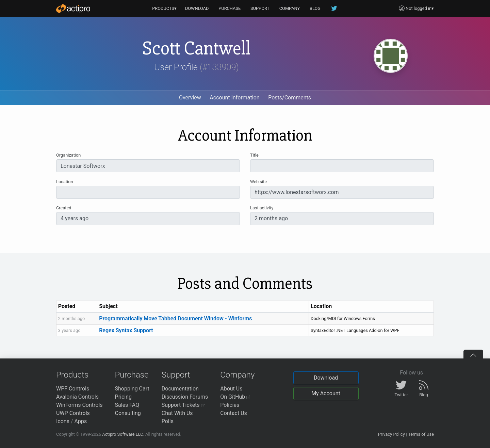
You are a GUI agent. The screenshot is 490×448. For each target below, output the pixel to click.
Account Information (234, 98)
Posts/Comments (290, 98)
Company (237, 375)
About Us (231, 389)
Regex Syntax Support (126, 330)
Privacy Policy (391, 434)
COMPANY (290, 8)
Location (65, 182)
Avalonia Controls (77, 397)
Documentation (180, 389)
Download (326, 378)
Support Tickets (183, 405)
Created (64, 208)
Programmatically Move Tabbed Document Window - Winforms (175, 318)
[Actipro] (73, 9)
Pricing (124, 397)
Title (254, 155)
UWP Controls (73, 413)
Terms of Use (421, 434)
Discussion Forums (185, 397)
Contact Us (234, 413)
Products (72, 375)
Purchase (132, 375)
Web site (258, 182)
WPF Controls (73, 389)
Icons (63, 421)
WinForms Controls (79, 405)
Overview (190, 98)
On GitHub (235, 397)
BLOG (315, 8)
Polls (168, 421)
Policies (230, 405)
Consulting (128, 413)
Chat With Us (177, 413)
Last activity (262, 208)
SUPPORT (260, 8)
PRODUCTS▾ (164, 8)
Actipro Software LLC (122, 434)
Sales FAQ (127, 405)
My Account (326, 393)
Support (176, 375)
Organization (68, 155)
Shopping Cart (132, 389)
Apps (81, 421)
